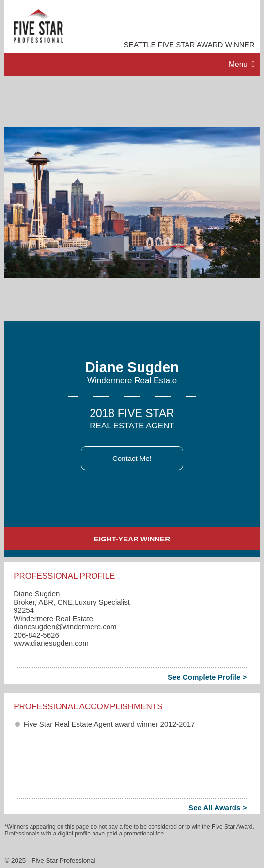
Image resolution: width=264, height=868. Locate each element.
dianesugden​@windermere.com (65, 627)
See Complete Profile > (207, 677)
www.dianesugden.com (51, 643)
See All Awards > (217, 808)
